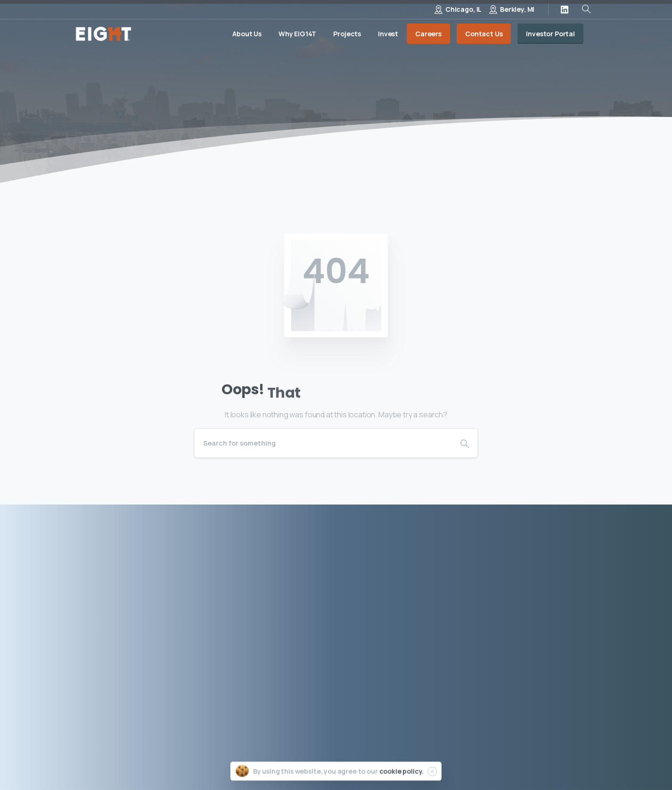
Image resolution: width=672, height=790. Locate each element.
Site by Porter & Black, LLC (553, 761)
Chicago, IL (463, 9)
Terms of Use (474, 761)
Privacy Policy (415, 761)
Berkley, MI (517, 9)
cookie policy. (402, 773)
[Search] (323, 443)
